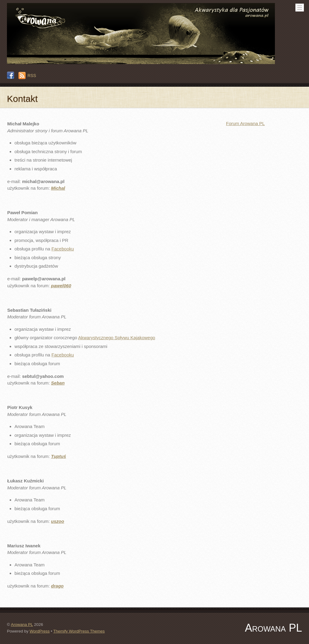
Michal (58, 188)
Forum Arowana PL (245, 123)
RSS (32, 76)
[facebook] (11, 76)
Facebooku (63, 249)
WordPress (40, 631)
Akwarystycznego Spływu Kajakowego (117, 338)
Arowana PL (22, 625)
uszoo (57, 521)
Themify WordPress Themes (79, 631)
